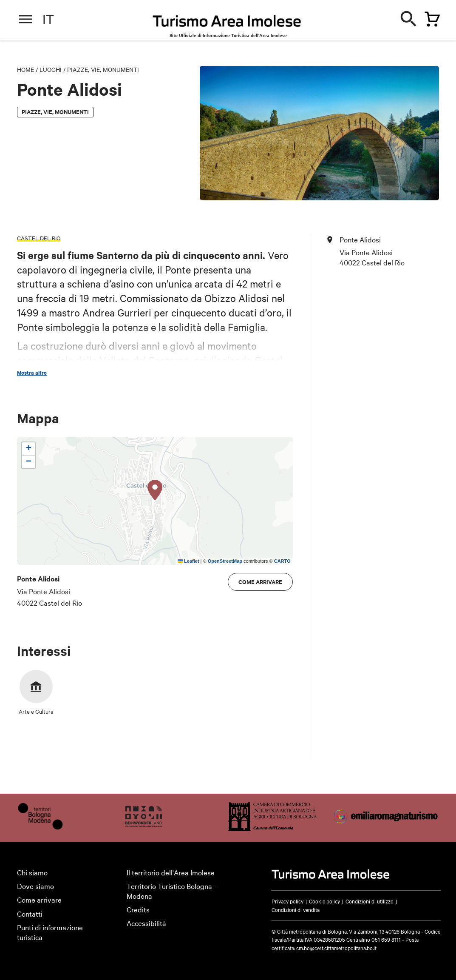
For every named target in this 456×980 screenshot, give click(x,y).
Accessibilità (146, 923)
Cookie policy (324, 901)
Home (25, 69)
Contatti (30, 913)
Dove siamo (35, 886)
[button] (155, 490)
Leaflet (188, 561)
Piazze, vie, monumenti (103, 69)
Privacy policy (287, 901)
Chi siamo (32, 872)
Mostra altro (32, 373)
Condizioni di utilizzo (370, 901)
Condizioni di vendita (296, 909)
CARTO (282, 561)
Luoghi (51, 69)
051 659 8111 (386, 939)
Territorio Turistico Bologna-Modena (171, 891)
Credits (138, 909)
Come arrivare (260, 582)
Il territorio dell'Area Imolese (171, 872)
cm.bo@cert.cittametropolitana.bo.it (336, 948)
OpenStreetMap (225, 561)
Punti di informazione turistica (50, 932)
